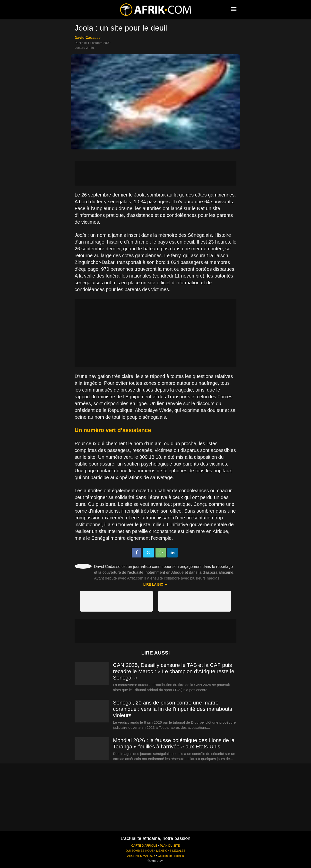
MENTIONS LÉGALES (171, 851)
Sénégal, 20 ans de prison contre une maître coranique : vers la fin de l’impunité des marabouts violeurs (173, 709)
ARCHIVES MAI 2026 (141, 856)
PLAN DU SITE (170, 846)
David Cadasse (88, 37)
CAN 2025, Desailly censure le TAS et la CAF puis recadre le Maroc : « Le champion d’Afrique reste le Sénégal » (174, 671)
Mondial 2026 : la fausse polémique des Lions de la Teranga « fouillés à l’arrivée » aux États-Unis (174, 743)
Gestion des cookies (171, 856)
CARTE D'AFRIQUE (144, 846)
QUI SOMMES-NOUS (140, 851)
